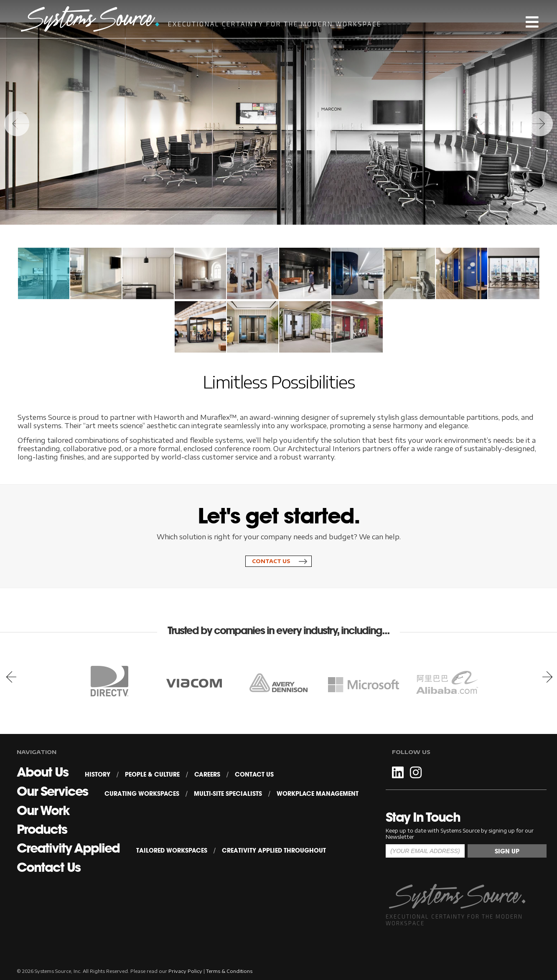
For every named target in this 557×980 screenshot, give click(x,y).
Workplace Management (318, 794)
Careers (207, 774)
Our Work (43, 810)
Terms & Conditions (229, 971)
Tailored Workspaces (172, 851)
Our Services (52, 791)
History (98, 774)
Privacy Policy (185, 971)
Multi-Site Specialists (228, 794)
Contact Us (271, 561)
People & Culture (152, 774)
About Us (42, 772)
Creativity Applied (68, 848)
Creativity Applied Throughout (274, 851)
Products (42, 829)
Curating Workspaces (142, 794)
